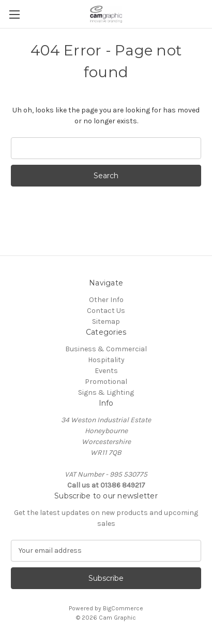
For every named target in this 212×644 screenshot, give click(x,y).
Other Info (106, 300)
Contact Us (106, 311)
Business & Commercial (106, 349)
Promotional (106, 382)
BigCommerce (123, 608)
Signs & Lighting (106, 392)
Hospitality (106, 360)
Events (106, 371)
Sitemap (106, 321)
